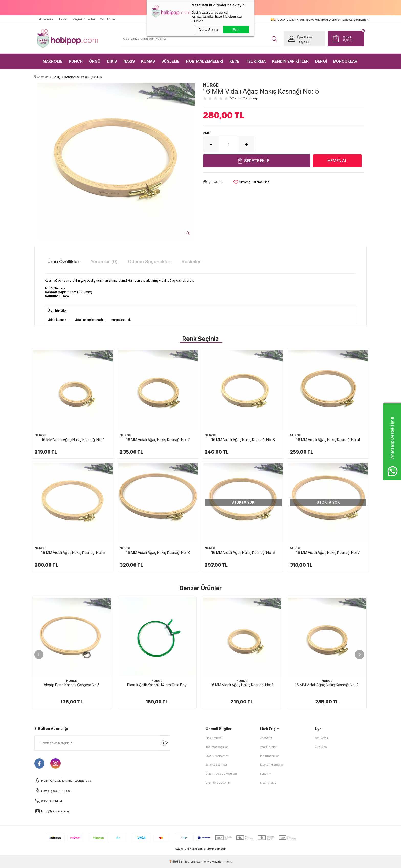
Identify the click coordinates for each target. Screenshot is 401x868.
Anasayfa (266, 738)
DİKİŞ (112, 61)
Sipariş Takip (268, 783)
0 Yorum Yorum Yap (244, 98)
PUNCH (76, 61)
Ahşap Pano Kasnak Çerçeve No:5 (72, 685)
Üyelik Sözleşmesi (217, 756)
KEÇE (234, 61)
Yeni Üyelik (322, 738)
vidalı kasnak (57, 320)
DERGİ (321, 61)
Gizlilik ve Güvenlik (218, 783)
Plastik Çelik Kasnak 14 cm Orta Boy (157, 685)
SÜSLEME (170, 61)
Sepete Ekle (257, 161)
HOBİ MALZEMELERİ (204, 61)
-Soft (175, 862)
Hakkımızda (214, 738)
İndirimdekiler (45, 20)
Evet (236, 30)
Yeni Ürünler (108, 20)
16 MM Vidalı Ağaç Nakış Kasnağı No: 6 (243, 553)
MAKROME (53, 61)
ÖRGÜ (95, 61)
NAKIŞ (129, 61)
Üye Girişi (304, 37)
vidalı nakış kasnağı (89, 320)
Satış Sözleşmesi (216, 765)
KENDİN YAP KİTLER (290, 61)
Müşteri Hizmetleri (84, 20)
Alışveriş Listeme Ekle (251, 182)
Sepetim (266, 774)
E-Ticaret (187, 862)
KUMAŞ (148, 61)
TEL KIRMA (256, 61)
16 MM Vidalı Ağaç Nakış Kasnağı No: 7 (328, 553)
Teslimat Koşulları (217, 747)
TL (353, 39)
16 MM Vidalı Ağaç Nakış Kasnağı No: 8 (158, 553)
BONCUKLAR (345, 61)
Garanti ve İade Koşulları (221, 774)
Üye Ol (304, 42)
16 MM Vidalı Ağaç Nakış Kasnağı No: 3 (243, 440)
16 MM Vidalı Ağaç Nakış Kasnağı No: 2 (158, 440)
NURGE (40, 435)
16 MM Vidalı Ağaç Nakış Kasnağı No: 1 (73, 440)
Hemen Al (337, 161)
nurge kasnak (121, 320)
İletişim (63, 20)
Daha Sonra (208, 30)
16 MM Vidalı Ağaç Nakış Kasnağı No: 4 (328, 440)
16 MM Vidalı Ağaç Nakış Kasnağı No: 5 (73, 553)
